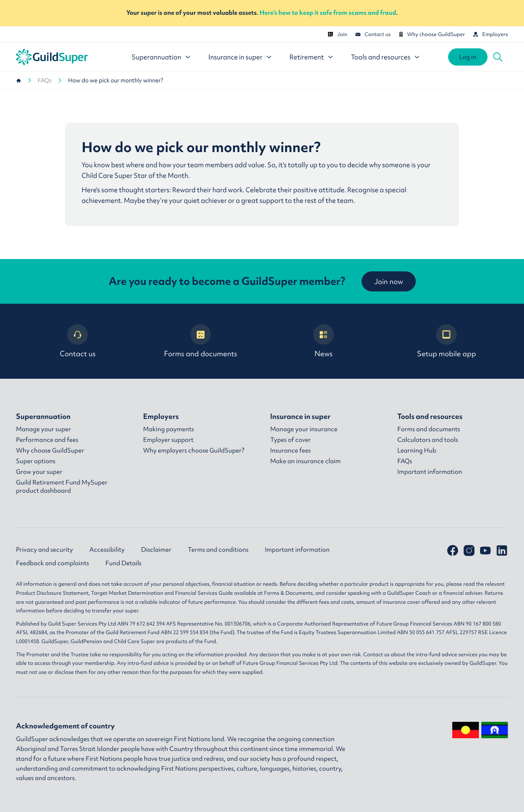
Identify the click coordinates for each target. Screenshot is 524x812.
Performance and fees (47, 440)
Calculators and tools (428, 440)
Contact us (373, 34)
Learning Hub (417, 450)
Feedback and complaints (52, 563)
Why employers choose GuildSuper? (194, 450)
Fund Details (123, 563)
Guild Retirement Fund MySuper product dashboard (62, 487)
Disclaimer (156, 550)
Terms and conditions (218, 550)
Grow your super (39, 472)
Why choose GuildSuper (432, 34)
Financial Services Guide (204, 593)
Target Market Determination (127, 593)
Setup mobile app (447, 341)
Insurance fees (290, 450)
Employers (491, 34)
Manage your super (43, 429)
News (324, 341)
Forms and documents (200, 341)
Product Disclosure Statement (52, 593)
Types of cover (290, 440)
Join (338, 34)
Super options (36, 461)
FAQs (45, 80)
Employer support (168, 440)
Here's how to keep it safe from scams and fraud (328, 13)
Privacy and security (44, 550)
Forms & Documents (288, 593)
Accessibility (107, 550)
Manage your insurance (304, 429)
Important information (430, 472)
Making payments (169, 429)
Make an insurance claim (305, 461)
